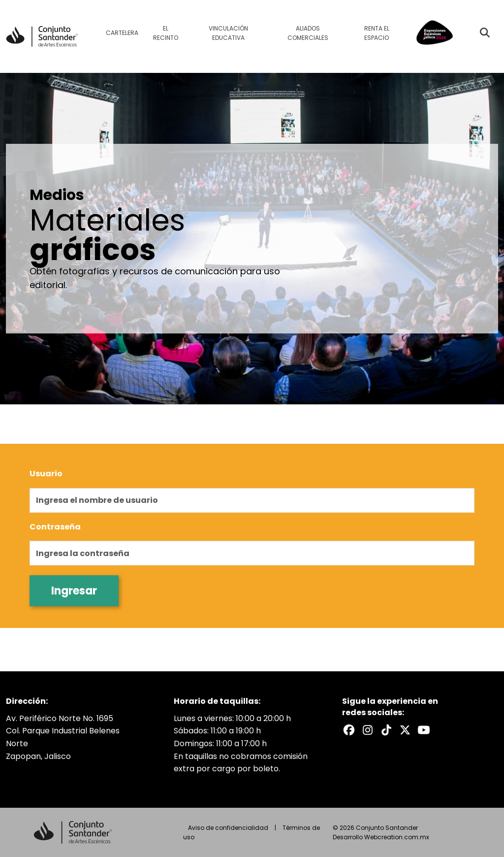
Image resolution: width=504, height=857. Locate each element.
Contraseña (55, 527)
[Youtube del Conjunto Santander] (424, 730)
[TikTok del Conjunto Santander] (386, 730)
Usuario (46, 474)
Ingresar (74, 591)
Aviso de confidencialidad (228, 828)
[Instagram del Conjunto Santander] (368, 730)
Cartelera (122, 33)
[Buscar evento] (485, 33)
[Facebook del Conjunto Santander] (349, 730)
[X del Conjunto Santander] (405, 730)
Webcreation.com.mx (397, 837)
